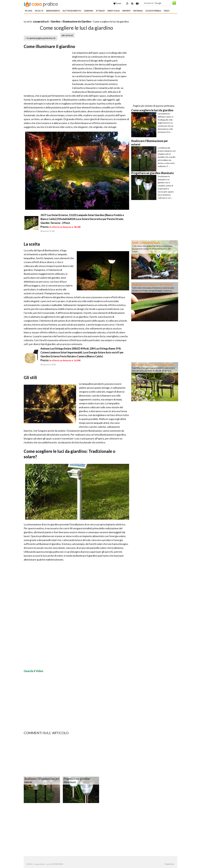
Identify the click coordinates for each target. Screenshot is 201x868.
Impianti (126, 11)
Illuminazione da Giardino (77, 21)
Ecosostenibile (153, 11)
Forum (117, 3)
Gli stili (30, 377)
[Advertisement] (56, 18)
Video (167, 11)
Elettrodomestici (72, 11)
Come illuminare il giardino (49, 46)
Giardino (89, 11)
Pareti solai (114, 11)
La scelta (32, 244)
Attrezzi (100, 11)
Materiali (138, 11)
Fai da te (39, 11)
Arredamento (53, 11)
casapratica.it (41, 21)
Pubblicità (169, 864)
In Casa (29, 11)
